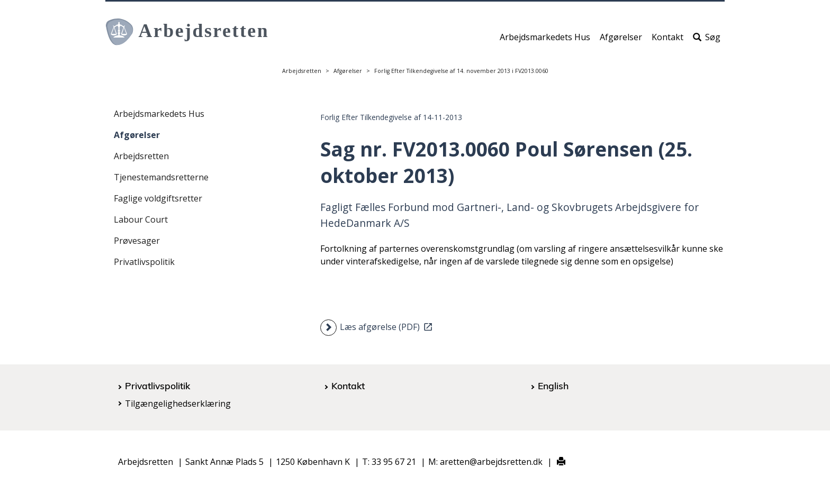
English (553, 386)
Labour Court (141, 219)
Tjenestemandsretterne (161, 177)
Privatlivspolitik (144, 262)
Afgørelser (621, 41)
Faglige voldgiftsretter (158, 198)
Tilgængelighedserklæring (178, 404)
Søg (707, 41)
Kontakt (667, 41)
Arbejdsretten (302, 71)
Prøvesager (137, 241)
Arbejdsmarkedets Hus (545, 41)
